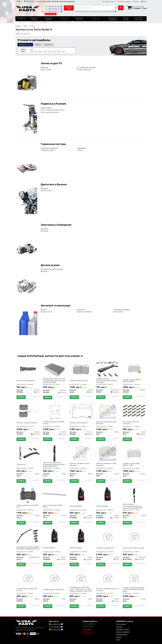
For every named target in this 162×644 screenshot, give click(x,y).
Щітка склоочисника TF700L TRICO (53, 506)
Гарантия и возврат (124, 2)
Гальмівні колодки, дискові (79, 381)
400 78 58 (50, 9)
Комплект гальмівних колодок (27, 423)
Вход (144, 2)
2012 (31, 52)
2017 (54, 52)
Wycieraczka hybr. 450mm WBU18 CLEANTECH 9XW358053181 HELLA (28, 548)
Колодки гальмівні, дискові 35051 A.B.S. (28, 506)
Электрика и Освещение (56, 225)
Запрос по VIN (88, 634)
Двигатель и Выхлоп (54, 184)
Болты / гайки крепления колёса (52, 110)
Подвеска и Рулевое (53, 104)
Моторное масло (46, 312)
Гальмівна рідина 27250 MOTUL (54, 590)
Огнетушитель (118, 312)
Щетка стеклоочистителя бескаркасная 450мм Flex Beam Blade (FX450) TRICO (54, 464)
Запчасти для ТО (51, 63)
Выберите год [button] (25, 45)
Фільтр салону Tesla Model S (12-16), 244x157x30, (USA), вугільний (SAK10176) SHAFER (54, 381)
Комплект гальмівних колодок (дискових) (106, 423)
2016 (49, 52)
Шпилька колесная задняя (25, 381)
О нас (118, 640)
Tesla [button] (38, 45)
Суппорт (80, 150)
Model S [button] (48, 45)
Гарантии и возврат (123, 632)
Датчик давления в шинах (50, 112)
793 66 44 (50, 7)
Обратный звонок (51, 14)
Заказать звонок (88, 632)
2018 (59, 52)
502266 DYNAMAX (76, 506)
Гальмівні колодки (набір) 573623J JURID (131, 464)
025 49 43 (50, 11)
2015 (45, 52)
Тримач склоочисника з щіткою (133, 548)
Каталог (119, 637)
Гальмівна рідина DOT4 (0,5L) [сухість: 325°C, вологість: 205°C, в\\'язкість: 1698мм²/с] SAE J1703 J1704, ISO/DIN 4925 (81, 590)
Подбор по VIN (69, 8)
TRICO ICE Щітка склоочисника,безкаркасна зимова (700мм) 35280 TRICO (133, 506)
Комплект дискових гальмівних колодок (54, 423)
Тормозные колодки (48, 150)
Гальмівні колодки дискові (78, 423)
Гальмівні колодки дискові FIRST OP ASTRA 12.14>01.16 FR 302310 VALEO (134, 590)
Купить (21, 397)
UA (20, 2)
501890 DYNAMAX (49, 548)
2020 (32, 50)
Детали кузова (50, 265)
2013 (36, 52)
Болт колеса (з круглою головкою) (131, 423)
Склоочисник (21, 464)
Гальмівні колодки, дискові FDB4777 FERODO (132, 381)
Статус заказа (121, 624)
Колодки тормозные (84, 70)
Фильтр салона (46, 70)
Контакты (136, 2)
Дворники (44, 271)
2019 (63, 52)
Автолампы (45, 231)
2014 (40, 52)
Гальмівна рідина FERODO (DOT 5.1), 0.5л (27, 590)
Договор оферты (122, 634)
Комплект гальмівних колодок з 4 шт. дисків (107, 590)
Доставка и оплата (109, 2)
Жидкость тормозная (84, 312)
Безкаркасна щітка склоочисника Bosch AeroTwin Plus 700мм (107, 381)
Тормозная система (53, 144)
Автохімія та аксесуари (56, 306)
